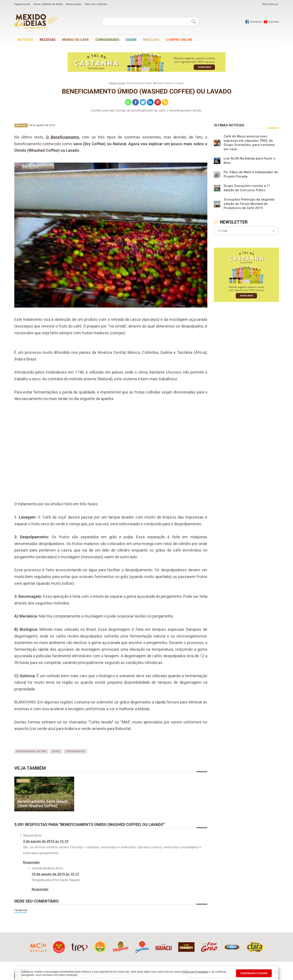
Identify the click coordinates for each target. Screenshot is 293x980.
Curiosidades (107, 40)
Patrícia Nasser (75, 751)
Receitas (48, 40)
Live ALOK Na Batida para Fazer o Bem (249, 161)
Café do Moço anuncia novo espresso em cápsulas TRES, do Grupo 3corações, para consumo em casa (249, 143)
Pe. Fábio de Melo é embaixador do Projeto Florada (251, 174)
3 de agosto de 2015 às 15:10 (46, 841)
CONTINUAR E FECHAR (254, 973)
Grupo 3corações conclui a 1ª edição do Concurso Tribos (247, 188)
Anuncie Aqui (74, 4)
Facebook (21, 910)
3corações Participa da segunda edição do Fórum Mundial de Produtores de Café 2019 (249, 204)
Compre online (179, 40)
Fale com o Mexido (96, 4)
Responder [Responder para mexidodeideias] (40, 889)
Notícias (25, 40)
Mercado (151, 40)
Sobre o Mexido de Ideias (48, 4)
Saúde (131, 40)
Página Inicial (22, 4)
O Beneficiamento (63, 137)
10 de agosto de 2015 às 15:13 (55, 874)
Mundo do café (75, 40)
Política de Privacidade (195, 972)
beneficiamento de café (31, 751)
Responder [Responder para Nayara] (31, 862)
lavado (56, 751)
